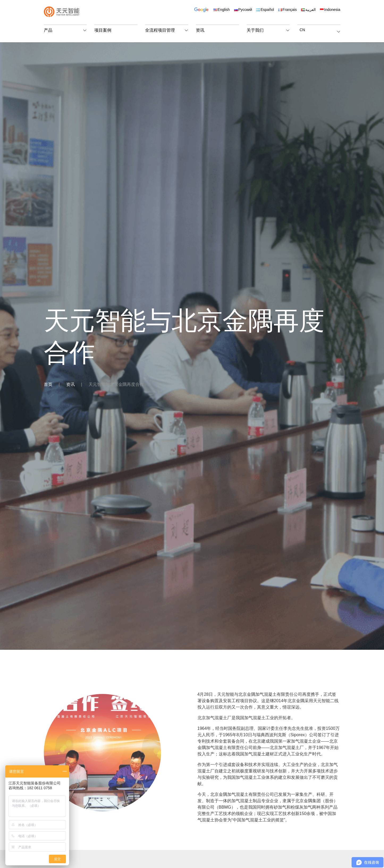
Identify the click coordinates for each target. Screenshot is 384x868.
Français (288, 10)
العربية (308, 10)
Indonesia (330, 10)
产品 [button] (48, 30)
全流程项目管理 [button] (160, 30)
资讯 (70, 384)
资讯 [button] (200, 30)
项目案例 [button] (103, 30)
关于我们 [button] (255, 30)
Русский (243, 10)
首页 (48, 384)
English (222, 10)
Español (265, 10)
